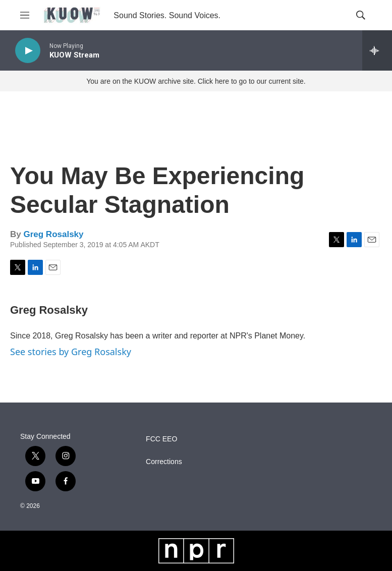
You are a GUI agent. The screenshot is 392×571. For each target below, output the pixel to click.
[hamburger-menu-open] (25, 15)
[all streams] (377, 50)
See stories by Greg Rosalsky (71, 352)
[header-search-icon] (361, 15)
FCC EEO (161, 439)
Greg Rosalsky (53, 234)
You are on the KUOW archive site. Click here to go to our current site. (196, 81)
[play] (28, 51)
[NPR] (196, 551)
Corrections (164, 462)
